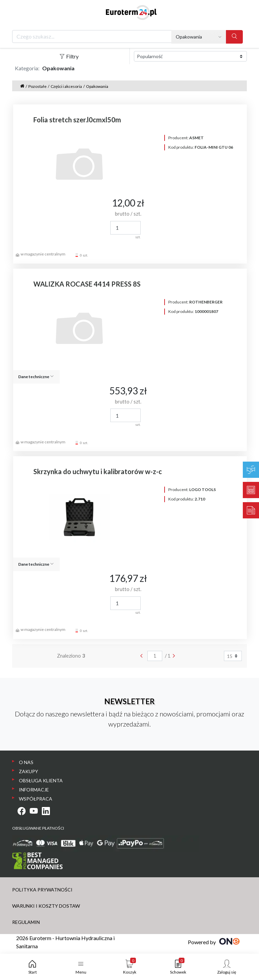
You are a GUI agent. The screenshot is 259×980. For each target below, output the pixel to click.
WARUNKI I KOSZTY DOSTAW (46, 906)
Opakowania (97, 86)
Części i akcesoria (66, 86)
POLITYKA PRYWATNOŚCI (42, 890)
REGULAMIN (26, 922)
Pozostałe (37, 86)
